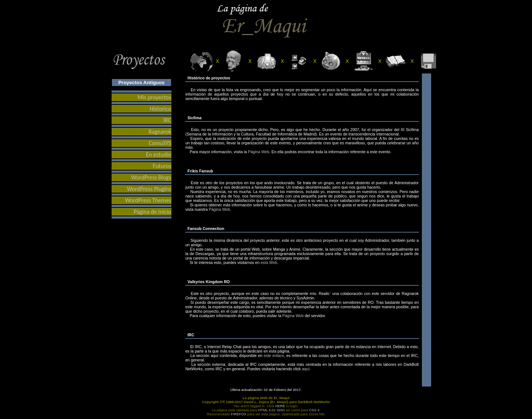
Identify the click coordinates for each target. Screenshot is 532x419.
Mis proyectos (154, 97)
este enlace (274, 356)
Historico (160, 109)
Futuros (162, 166)
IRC (167, 120)
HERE (280, 406)
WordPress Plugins (149, 189)
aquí (306, 369)
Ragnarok (160, 132)
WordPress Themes (148, 200)
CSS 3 (314, 410)
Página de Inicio (152, 212)
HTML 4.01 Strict (272, 410)
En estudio (158, 154)
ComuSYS (160, 143)
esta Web (269, 262)
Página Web (259, 152)
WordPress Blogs (151, 177)
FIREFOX (239, 414)
